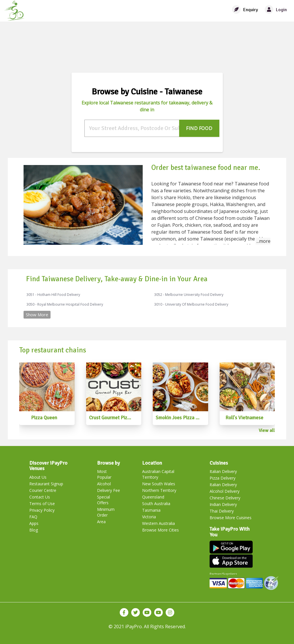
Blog (34, 530)
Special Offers (104, 500)
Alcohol (104, 484)
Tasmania (151, 510)
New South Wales (159, 484)
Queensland (153, 497)
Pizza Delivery (223, 478)
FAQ (33, 517)
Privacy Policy (42, 510)
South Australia (156, 504)
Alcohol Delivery (225, 491)
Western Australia (158, 523)
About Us (38, 477)
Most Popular (104, 474)
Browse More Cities (160, 530)
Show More (37, 315)
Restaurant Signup (46, 484)
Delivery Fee (109, 490)
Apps (34, 523)
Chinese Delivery (225, 498)
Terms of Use (42, 504)
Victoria (149, 517)
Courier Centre (43, 490)
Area (101, 522)
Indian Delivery (223, 504)
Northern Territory (159, 490)
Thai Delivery (222, 511)
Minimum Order (106, 512)
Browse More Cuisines (231, 518)
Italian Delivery (223, 471)
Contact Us (40, 497)
